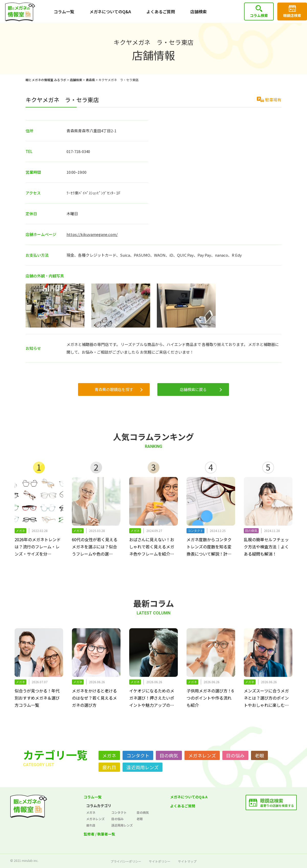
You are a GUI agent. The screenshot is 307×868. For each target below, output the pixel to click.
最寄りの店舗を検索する (277, 802)
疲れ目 (109, 767)
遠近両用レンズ (142, 767)
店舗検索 (199, 12)
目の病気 (169, 755)
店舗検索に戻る (193, 389)
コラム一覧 (64, 12)
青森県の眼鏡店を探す (114, 389)
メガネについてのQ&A (110, 12)
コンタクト (138, 755)
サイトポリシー (160, 861)
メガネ (109, 755)
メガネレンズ (202, 755)
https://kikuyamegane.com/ (92, 234)
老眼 (259, 755)
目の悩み (235, 755)
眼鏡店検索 (292, 15)
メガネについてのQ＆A (189, 797)
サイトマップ (187, 861)
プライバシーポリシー (126, 861)
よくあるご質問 (161, 12)
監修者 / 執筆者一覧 (99, 834)
